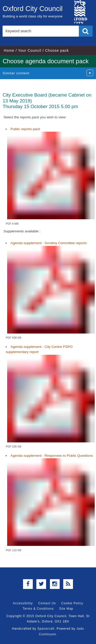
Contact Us (47, 603)
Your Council (30, 50)
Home (9, 50)
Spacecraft (46, 629)
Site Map (66, 609)
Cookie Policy (72, 603)
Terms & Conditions (38, 609)
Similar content (16, 73)
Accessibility (23, 603)
